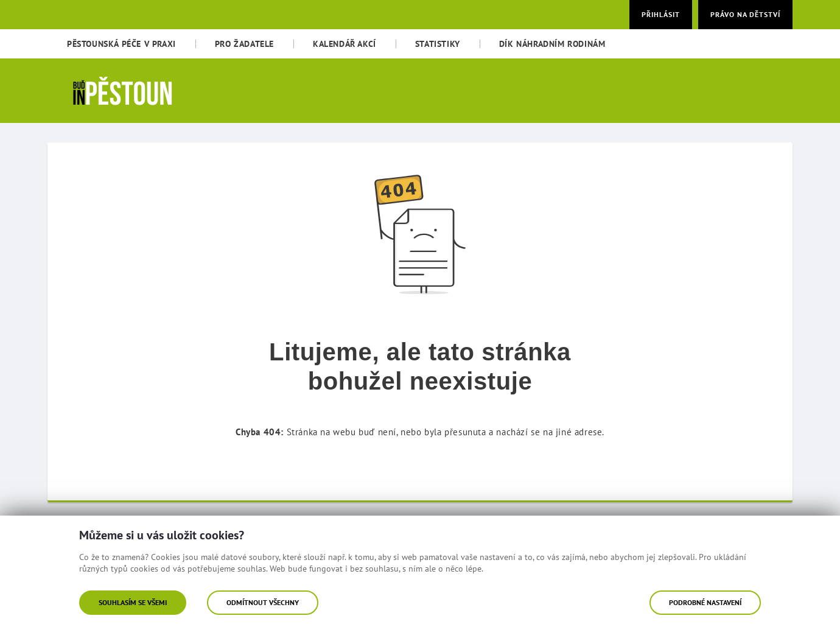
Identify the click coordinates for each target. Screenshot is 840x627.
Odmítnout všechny (263, 602)
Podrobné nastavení (705, 602)
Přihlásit (661, 14)
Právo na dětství (745, 14)
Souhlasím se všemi (133, 602)
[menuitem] (121, 44)
